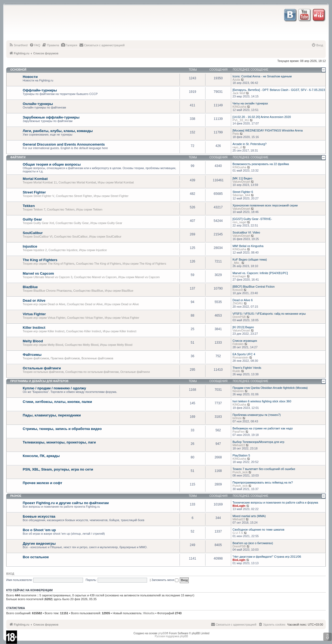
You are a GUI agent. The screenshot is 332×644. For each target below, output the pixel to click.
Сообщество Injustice (63, 250)
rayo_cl (237, 147)
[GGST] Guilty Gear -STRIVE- (252, 219)
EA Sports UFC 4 (244, 354)
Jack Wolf (239, 93)
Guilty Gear (32, 219)
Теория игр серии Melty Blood (43, 345)
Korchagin (239, 276)
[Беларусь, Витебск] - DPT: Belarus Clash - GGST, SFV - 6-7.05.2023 (279, 90)
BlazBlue (30, 287)
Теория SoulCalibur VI (38, 236)
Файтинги (18, 157)
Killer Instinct (34, 328)
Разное (16, 496)
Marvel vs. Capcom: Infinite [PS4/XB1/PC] (260, 273)
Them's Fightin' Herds (247, 368)
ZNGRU (238, 303)
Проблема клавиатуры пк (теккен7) (257, 415)
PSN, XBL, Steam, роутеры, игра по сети (58, 469)
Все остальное (36, 557)
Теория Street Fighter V (39, 196)
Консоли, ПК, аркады (41, 456)
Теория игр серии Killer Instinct (44, 331)
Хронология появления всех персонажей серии (265, 205)
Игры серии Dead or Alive (122, 304)
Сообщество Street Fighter (74, 196)
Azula (236, 80)
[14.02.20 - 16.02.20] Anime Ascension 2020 (262, 117)
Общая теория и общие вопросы (52, 164)
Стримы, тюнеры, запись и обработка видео (62, 429)
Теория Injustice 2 (35, 250)
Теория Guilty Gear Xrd (38, 223)
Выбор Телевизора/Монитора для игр (258, 442)
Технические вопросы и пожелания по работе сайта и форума (275, 502)
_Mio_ (237, 263)
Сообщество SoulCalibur (71, 236)
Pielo (236, 134)
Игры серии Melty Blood (116, 345)
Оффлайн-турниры (40, 90)
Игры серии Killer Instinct (119, 331)
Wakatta (149, 613)
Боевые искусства (39, 516)
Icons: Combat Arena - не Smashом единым (262, 76)
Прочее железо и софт (42, 483)
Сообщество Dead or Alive (85, 304)
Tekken (29, 206)
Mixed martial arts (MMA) (249, 516)
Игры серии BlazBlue (119, 291)
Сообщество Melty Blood (82, 345)
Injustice (30, 246)
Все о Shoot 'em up (39, 530)
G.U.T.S (238, 533)
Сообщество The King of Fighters (98, 264)
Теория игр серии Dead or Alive (44, 304)
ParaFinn (239, 432)
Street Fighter (34, 192)
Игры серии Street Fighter (111, 196)
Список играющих (245, 341)
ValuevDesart (241, 182)
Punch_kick (240, 472)
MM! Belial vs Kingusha (248, 246)
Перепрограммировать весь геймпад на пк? (263, 482)
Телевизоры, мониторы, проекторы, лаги (59, 442)
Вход (10, 574)
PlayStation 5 (241, 455)
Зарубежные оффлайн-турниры (51, 117)
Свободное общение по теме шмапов (258, 530)
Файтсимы (32, 355)
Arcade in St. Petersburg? (250, 144)
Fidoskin (238, 344)
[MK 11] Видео (242, 178)
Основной (18, 70)
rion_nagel (239, 222)
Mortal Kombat (35, 179)
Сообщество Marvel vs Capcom (95, 277)
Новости (30, 77)
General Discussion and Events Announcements (64, 144)
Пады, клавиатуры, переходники (52, 415)
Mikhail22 (239, 445)
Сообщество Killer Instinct (84, 331)
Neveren (238, 391)
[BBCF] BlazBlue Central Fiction (254, 287)
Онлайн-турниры (38, 104)
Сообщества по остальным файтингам (92, 372)
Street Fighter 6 (243, 192)
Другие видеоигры (39, 543)
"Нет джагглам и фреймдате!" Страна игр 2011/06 (267, 557)
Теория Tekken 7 (34, 209)
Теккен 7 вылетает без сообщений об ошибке (264, 469)
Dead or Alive (34, 300)
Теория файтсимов (36, 358)
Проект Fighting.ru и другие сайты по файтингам (66, 503)
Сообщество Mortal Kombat (77, 182)
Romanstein (240, 357)
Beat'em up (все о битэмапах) (253, 543)
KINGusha (239, 107)
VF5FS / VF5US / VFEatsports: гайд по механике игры (269, 314)
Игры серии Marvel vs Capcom (139, 277)
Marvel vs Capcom (38, 273)
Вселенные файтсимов (97, 358)
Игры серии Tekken (89, 209)
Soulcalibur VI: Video (246, 232)
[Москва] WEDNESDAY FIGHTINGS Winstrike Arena (268, 130)
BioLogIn (239, 506)
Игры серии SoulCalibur (105, 236)
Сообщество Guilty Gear (72, 223)
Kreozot (238, 290)
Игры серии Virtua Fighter (122, 318)
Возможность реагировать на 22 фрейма (261, 164)
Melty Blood (33, 341)
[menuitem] (18, 45)
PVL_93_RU (241, 120)
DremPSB (239, 317)
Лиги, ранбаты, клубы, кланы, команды (58, 131)
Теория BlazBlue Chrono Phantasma (47, 291)
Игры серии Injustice (93, 250)
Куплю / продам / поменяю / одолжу (54, 388)
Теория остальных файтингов (43, 372)
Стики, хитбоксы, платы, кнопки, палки (57, 402)
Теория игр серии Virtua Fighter (44, 318)
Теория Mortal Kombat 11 (40, 182)
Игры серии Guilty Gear (106, 223)
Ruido (236, 371)
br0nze (237, 418)
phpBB (162, 633)
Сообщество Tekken (61, 209)
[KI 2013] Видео (243, 327)
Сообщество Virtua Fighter (85, 318)
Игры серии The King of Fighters (144, 264)
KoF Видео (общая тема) (250, 259)
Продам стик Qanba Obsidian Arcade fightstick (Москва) (270, 388)
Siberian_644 (241, 195)
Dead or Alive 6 (243, 300)
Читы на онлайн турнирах (250, 103)
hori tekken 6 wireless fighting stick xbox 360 (262, 401)
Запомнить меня (165, 580)
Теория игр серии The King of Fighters (49, 264)
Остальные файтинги (42, 368)
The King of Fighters (40, 260)
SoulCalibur (33, 233)
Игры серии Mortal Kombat (116, 182)
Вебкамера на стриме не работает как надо (263, 428)
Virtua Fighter (34, 314)
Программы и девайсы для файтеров (39, 381)
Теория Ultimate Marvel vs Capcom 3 (47, 277)
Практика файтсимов (65, 358)
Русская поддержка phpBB (171, 636)
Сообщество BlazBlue (88, 291)
